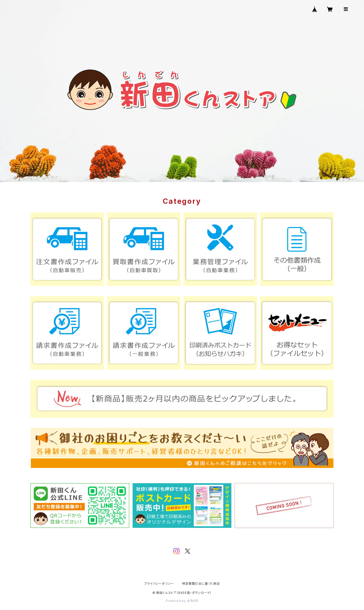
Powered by (182, 601)
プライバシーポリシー (159, 584)
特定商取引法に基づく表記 (201, 584)
